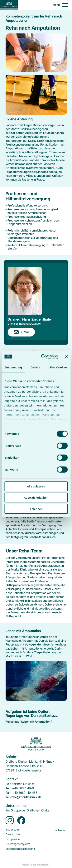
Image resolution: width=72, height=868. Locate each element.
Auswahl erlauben (36, 498)
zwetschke (44, 865)
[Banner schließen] (66, 357)
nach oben (60, 830)
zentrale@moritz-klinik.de (24, 797)
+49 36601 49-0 (23, 788)
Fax (8, 793)
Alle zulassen (36, 486)
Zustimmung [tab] (13, 367)
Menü (56, 5)
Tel (7, 788)
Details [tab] (35, 367)
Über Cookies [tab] (58, 367)
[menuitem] (28, 810)
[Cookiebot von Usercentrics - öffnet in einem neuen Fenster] (43, 357)
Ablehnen (36, 509)
